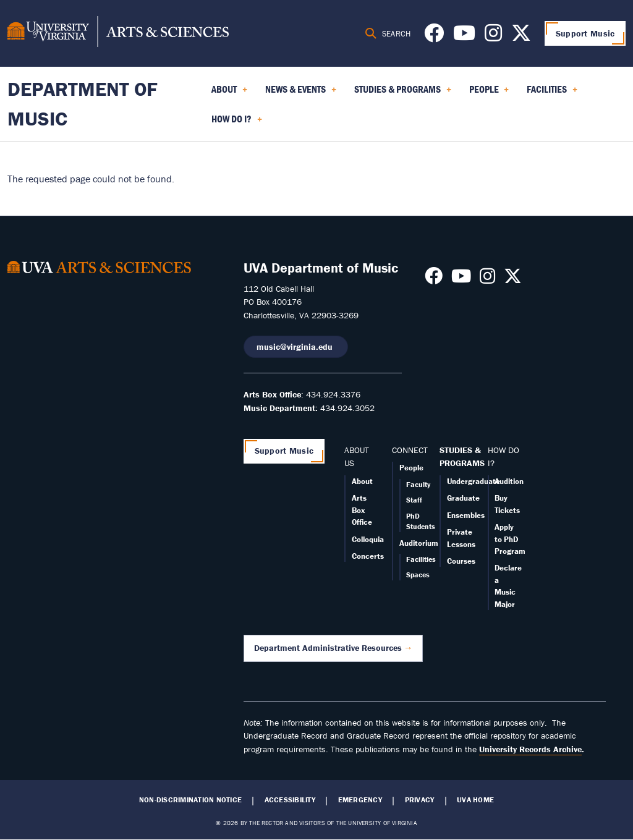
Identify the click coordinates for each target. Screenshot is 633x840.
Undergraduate (474, 481)
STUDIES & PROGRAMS (462, 457)
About (362, 481)
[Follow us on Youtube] (464, 36)
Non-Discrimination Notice (190, 800)
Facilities (421, 559)
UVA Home (475, 800)
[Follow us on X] (521, 36)
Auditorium (419, 543)
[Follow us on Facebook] (434, 36)
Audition (509, 481)
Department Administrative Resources (328, 648)
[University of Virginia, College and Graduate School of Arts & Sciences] (118, 33)
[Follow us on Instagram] (493, 36)
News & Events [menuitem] (301, 93)
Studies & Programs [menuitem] (403, 93)
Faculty (418, 484)
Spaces (418, 575)
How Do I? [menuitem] (237, 123)
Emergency (360, 800)
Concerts (368, 556)
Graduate (463, 498)
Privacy (420, 800)
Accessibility (290, 800)
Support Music (585, 33)
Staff (414, 500)
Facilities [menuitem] (552, 93)
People (411, 468)
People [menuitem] (489, 93)
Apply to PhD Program (510, 539)
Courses (461, 561)
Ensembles (466, 515)
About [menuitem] (229, 93)
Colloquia (368, 539)
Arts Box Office (362, 510)
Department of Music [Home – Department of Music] (83, 104)
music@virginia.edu (296, 347)
